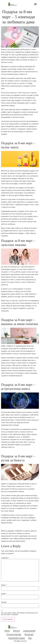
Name (4, 585)
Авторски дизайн (29, 631)
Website (4, 602)
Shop (30, 638)
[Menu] (35, 4)
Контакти (16, 631)
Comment (5, 558)
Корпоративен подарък (17, 638)
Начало (7, 631)
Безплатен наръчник (14, 634)
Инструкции (29, 634)
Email (4, 594)
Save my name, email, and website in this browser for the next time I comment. (19, 614)
